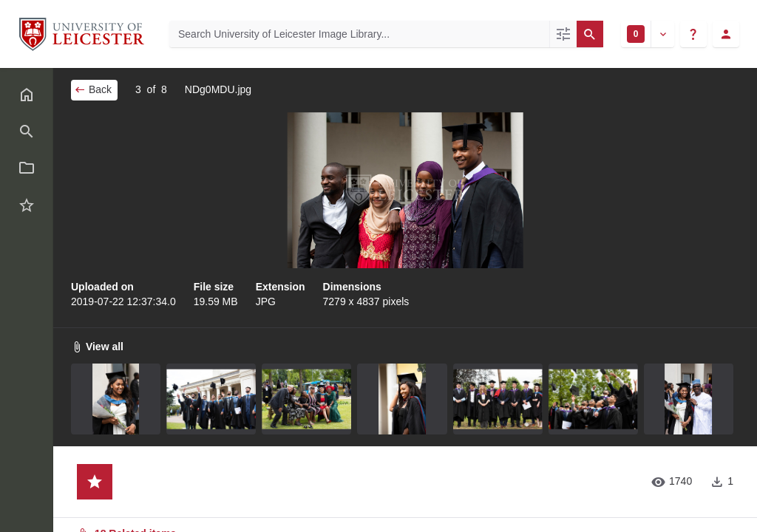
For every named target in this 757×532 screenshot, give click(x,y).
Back (93, 89)
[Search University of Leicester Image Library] (359, 34)
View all (97, 347)
